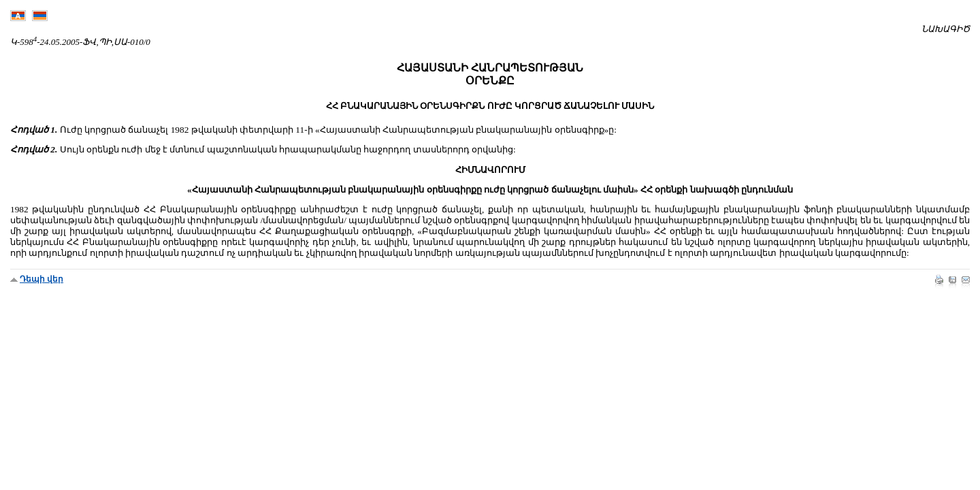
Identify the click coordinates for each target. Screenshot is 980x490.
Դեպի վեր (42, 279)
